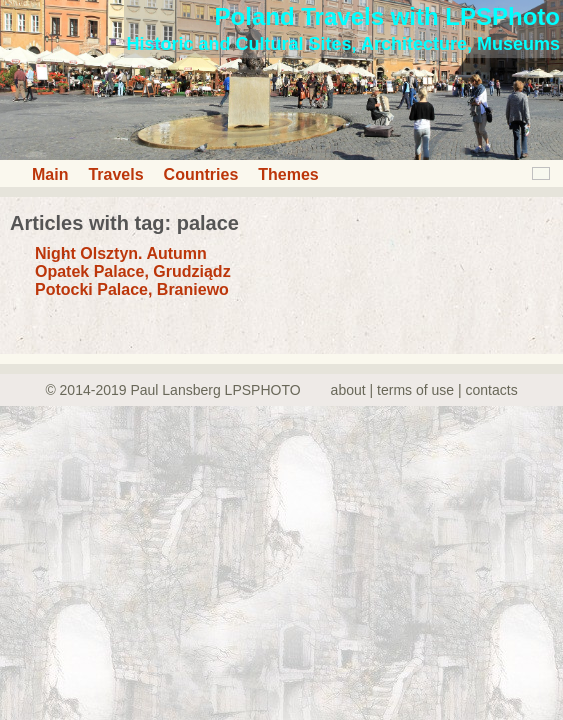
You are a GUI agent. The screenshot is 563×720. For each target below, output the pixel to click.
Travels (115, 174)
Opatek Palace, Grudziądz (133, 271)
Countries (201, 174)
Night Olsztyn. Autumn (121, 253)
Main (50, 174)
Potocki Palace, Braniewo (132, 289)
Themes (288, 174)
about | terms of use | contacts (424, 390)
